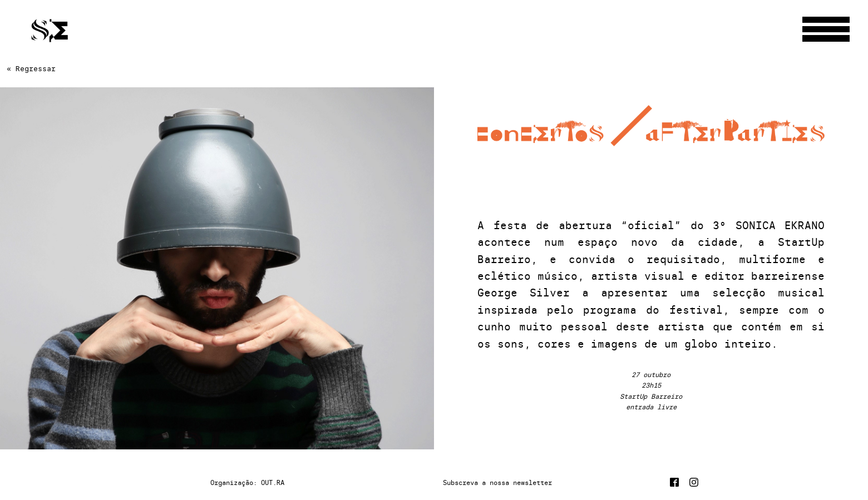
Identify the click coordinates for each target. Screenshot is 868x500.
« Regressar (31, 68)
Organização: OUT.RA (247, 482)
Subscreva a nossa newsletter (497, 482)
